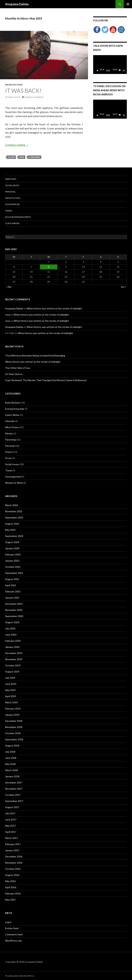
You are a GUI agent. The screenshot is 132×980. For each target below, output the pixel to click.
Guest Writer (12, 223)
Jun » (123, 287)
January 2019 (12, 715)
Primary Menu (128, 4)
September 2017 (14, 801)
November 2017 (14, 789)
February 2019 (13, 709)
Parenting (11, 179)
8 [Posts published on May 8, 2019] (49, 267)
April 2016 (11, 887)
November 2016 (14, 863)
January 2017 (12, 850)
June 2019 (11, 684)
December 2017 (14, 783)
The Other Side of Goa (17, 368)
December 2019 (14, 653)
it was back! (23, 91)
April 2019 (11, 696)
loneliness (34, 157)
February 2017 (13, 844)
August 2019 (12, 672)
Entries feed (12, 928)
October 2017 (13, 795)
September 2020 (14, 616)
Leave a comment (34, 97)
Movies (9, 433)
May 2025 (10, 530)
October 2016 (13, 869)
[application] (110, 65)
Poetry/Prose (12, 204)
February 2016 (13, 893)
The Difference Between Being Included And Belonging (35, 356)
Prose (8, 458)
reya (7, 315)
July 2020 (10, 628)
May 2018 (10, 764)
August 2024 (12, 542)
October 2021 (13, 567)
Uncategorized (13, 477)
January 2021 (12, 598)
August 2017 (12, 807)
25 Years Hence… (14, 374)
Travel (9, 211)
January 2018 (12, 776)
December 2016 (14, 856)
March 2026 (12, 505)
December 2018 (14, 721)
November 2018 (14, 727)
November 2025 (14, 511)
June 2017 (11, 819)
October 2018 (13, 733)
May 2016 (10, 881)
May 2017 (10, 826)
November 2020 (14, 610)
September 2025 (14, 517)
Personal (10, 192)
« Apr (9, 287)
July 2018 (10, 752)
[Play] (98, 71)
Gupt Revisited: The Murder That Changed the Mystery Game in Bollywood (46, 380)
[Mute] (120, 71)
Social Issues (12, 185)
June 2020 (11, 635)
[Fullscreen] (124, 71)
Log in (8, 922)
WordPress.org (13, 941)
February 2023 (13, 554)
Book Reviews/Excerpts (18, 217)
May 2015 (10, 900)
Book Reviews (13, 403)
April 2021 (11, 585)
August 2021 (12, 579)
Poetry (9, 452)
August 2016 (12, 875)
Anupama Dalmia (17, 4)
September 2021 (14, 573)
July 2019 (10, 678)
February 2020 (13, 641)
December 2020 (14, 604)
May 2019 (10, 690)
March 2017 (12, 838)
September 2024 (14, 536)
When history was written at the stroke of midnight (54, 308)
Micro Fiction (14, 85)
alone (11, 157)
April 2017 (11, 832)
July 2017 (10, 813)
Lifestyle (10, 421)
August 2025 (12, 524)
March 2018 (12, 770)
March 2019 (12, 702)
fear (22, 157)
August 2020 (12, 622)
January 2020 (12, 647)
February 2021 (13, 591)
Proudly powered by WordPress (20, 976)
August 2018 (12, 746)
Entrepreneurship (15, 409)
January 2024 (12, 548)
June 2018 (11, 758)
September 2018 (14, 739)
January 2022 (12, 561)
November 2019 (14, 659)
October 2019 (13, 665)
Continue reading (17, 145)
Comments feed (14, 934)
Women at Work (14, 483)
